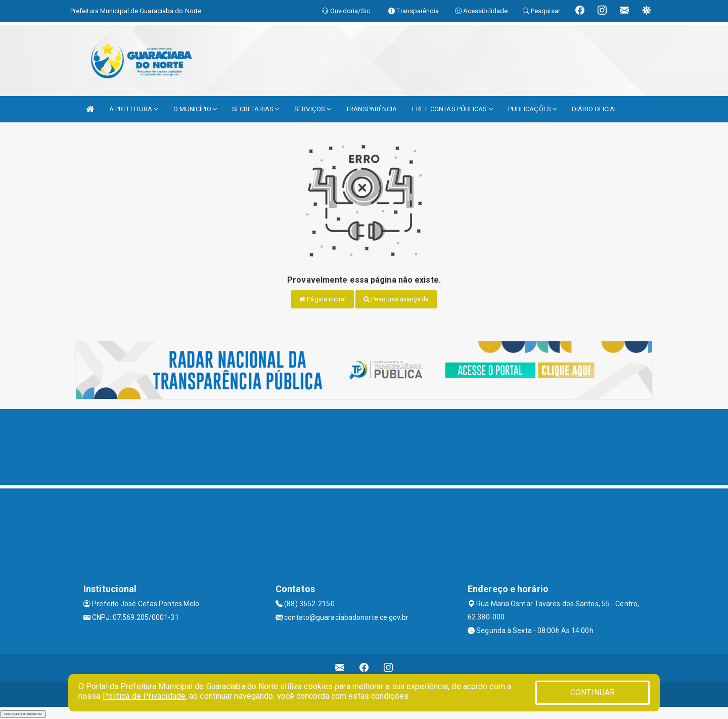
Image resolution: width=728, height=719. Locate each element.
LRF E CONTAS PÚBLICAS (452, 109)
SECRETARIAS (256, 109)
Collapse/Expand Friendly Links (23, 714)
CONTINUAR (593, 692)
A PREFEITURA (133, 109)
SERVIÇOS (312, 109)
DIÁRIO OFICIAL (595, 109)
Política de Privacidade (144, 696)
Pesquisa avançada (396, 299)
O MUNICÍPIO (195, 109)
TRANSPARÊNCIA (371, 109)
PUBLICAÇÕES (532, 109)
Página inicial (323, 299)
